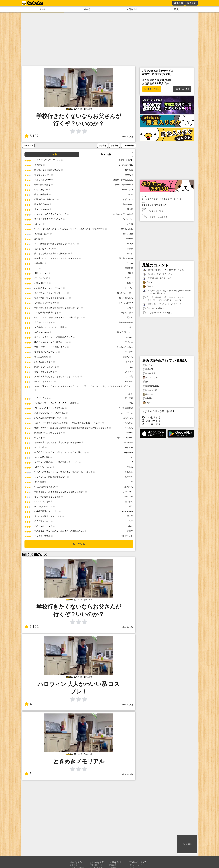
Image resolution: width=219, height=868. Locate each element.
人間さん (129, 317)
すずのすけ (128, 199)
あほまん (129, 502)
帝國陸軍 (129, 268)
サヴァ (130, 244)
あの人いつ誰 (150, 390)
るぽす (130, 253)
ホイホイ (148, 365)
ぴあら (130, 467)
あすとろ (129, 447)
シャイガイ (128, 492)
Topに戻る (187, 844)
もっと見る (79, 544)
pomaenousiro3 (151, 386)
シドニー (129, 278)
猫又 (131, 506)
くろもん (129, 428)
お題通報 (114, 146)
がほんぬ (129, 342)
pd (146, 382)
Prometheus (128, 511)
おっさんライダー (125, 293)
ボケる (87, 9)
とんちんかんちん (125, 347)
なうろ (130, 263)
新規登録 (178, 3)
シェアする (28, 146)
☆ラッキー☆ (127, 413)
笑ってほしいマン (125, 332)
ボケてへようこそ (182, 89)
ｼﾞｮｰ (131, 457)
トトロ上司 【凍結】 (124, 160)
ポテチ (130, 249)
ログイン (191, 3)
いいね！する (151, 417)
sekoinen (129, 433)
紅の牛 (130, 531)
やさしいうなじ (151, 378)
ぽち (131, 403)
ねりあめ (129, 170)
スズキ (130, 283)
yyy (132, 367)
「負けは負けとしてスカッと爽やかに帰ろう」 (164, 270)
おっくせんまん (126, 298)
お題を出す (132, 9)
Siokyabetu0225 (126, 165)
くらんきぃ (128, 423)
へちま (130, 526)
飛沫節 (130, 209)
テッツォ (129, 288)
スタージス (128, 327)
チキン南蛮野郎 (126, 408)
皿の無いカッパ (126, 258)
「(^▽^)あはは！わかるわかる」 (158, 278)
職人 (176, 9)
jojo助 (130, 394)
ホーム (43, 9)
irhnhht (147, 398)
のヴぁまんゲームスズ (123, 214)
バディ (147, 403)
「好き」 (148, 287)
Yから (130, 194)
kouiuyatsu (128, 204)
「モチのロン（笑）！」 (155, 308)
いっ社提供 (149, 373)
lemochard (128, 497)
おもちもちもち (126, 322)
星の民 (130, 516)
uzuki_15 (129, 175)
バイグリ (129, 352)
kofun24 (148, 369)
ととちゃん (128, 357)
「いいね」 (149, 282)
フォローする (151, 421)
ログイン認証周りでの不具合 (167, 216)
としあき (129, 472)
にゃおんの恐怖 (126, 313)
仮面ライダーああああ (123, 180)
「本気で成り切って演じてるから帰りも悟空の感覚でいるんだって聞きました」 (167, 292)
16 (132, 462)
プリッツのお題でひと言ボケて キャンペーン (167, 198)
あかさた (129, 477)
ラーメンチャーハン (124, 185)
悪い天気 (129, 398)
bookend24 (128, 234)
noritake (129, 239)
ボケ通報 (103, 146)
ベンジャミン (127, 536)
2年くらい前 (127, 137)
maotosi (129, 337)
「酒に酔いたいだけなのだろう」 (158, 274)
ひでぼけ (129, 372)
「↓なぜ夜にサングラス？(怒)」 (158, 313)
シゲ (131, 521)
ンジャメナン (127, 190)
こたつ (130, 308)
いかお (130, 224)
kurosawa (129, 442)
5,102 (32, 136)
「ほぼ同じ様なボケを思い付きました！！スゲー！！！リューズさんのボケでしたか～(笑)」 (164, 299)
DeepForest (128, 452)
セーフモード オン (152, 89)
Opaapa (148, 394)
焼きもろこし (127, 229)
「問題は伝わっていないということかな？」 (163, 304)
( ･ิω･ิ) (129, 376)
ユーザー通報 (128, 146)
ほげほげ (129, 362)
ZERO (130, 273)
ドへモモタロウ (126, 303)
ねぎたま (129, 381)
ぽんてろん (128, 418)
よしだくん (128, 487)
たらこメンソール (125, 438)
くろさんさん (127, 219)
